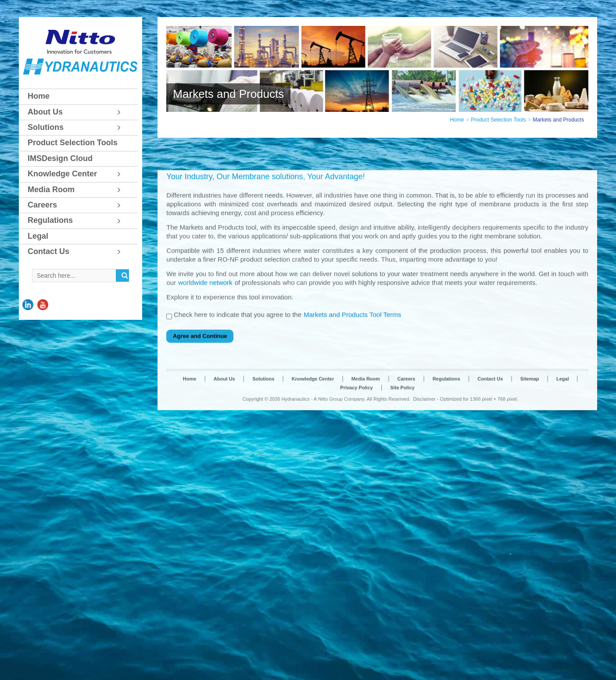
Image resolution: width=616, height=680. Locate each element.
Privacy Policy (356, 451)
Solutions (263, 442)
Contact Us (490, 442)
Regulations (446, 442)
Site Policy (402, 451)
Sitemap (530, 442)
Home (457, 120)
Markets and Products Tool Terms (352, 378)
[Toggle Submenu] (122, 112)
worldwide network (205, 345)
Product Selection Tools (498, 120)
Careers (406, 442)
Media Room (366, 442)
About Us (224, 442)
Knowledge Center (313, 442)
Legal (563, 442)
